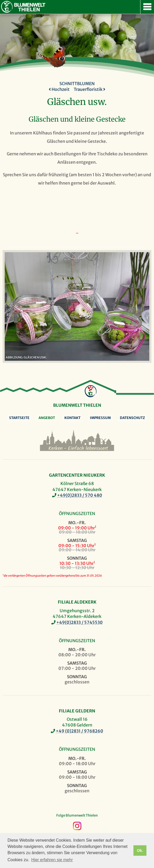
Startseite (19, 418)
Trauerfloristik (90, 89)
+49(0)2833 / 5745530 (79, 622)
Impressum (100, 418)
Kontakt (72, 418)
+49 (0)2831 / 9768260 (79, 731)
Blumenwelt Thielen (7, 7)
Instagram (77, 826)
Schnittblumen (77, 84)
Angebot (47, 418)
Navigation (147, 7)
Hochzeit (59, 89)
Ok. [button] (140, 851)
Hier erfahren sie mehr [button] (52, 860)
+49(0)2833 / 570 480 (80, 495)
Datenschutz (132, 418)
